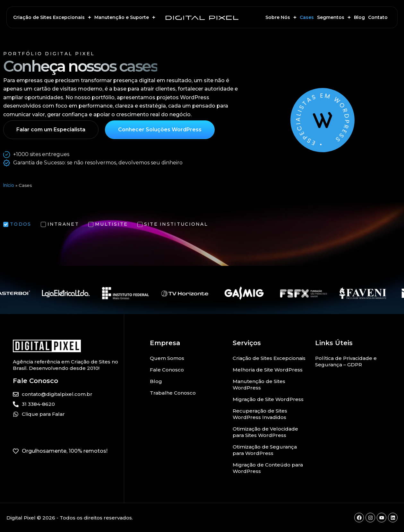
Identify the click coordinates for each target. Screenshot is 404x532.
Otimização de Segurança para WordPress (265, 450)
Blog (359, 17)
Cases (307, 17)
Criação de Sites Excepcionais (52, 17)
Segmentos (334, 17)
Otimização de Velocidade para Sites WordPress (265, 432)
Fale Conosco (167, 370)
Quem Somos (167, 358)
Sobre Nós (281, 17)
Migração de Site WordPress (268, 399)
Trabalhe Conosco (173, 393)
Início (9, 185)
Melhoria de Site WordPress (268, 370)
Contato (378, 17)
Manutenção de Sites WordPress (259, 384)
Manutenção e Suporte (125, 17)
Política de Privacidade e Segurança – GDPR (346, 361)
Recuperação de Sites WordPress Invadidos (260, 414)
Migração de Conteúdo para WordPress (268, 468)
